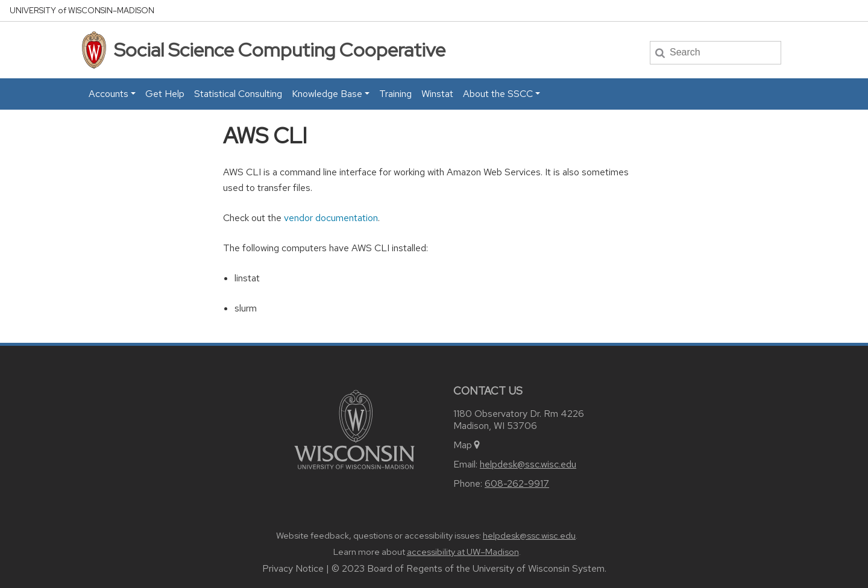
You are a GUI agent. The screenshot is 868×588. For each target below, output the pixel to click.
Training (395, 94)
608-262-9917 (517, 483)
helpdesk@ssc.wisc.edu (528, 464)
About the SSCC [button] (498, 94)
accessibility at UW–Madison (463, 552)
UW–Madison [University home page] (82, 11)
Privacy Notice (293, 568)
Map (467, 445)
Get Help (165, 94)
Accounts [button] (108, 94)
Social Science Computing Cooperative (280, 50)
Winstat (437, 94)
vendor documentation (331, 218)
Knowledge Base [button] (327, 94)
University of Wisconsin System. (539, 568)
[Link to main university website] (354, 429)
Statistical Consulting (238, 94)
